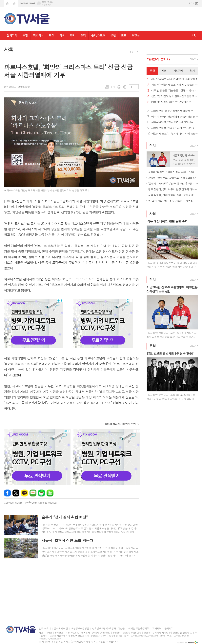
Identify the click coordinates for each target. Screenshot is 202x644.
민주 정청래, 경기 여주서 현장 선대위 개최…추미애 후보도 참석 (173, 189)
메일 (113, 87)
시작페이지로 (7, 3)
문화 (152, 346)
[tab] (152, 71)
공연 (113, 35)
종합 (25, 35)
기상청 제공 (46, 5)
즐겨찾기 (14, 3)
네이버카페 (41, 493)
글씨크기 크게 (131, 87)
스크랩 (125, 87)
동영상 (135, 35)
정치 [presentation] (192, 71)
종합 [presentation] (152, 71)
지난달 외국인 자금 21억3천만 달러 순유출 (174, 79)
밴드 (50, 493)
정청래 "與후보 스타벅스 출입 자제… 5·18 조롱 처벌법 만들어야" (173, 172)
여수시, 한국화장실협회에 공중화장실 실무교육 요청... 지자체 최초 (175, 117)
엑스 (16, 493)
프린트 (119, 87)
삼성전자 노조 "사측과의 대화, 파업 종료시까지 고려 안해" (175, 134)
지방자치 (38, 35)
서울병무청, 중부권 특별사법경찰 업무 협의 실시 (175, 111)
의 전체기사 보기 (120, 424)
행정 (51, 35)
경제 (83, 35)
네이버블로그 (33, 493)
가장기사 (158, 59)
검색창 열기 (194, 36)
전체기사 (12, 35)
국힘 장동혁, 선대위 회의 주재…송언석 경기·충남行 (173, 195)
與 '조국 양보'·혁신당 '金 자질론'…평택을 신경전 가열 (173, 201)
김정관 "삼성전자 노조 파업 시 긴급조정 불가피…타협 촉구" (175, 85)
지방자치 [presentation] (178, 71)
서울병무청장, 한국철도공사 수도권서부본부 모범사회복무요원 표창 (175, 128)
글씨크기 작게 (136, 87)
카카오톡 (24, 493)
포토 (124, 35)
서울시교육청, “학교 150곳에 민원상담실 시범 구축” (175, 122)
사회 (62, 35)
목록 (107, 87)
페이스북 (7, 493)
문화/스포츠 (98, 35)
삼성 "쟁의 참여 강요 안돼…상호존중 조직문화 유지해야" (175, 96)
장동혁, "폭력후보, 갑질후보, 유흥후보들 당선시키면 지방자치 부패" (173, 178)
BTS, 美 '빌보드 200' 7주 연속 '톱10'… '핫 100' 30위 (175, 102)
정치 (72, 35)
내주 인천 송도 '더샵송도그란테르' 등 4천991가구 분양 (175, 91)
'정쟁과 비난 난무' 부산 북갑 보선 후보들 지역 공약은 (173, 183)
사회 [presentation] (164, 71)
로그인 (191, 3)
